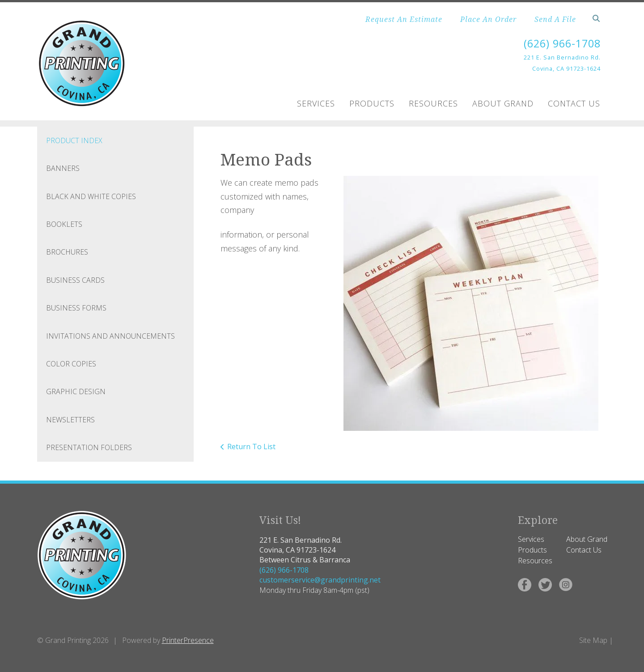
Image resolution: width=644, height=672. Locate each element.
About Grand (503, 103)
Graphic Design (76, 391)
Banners (63, 168)
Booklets (64, 224)
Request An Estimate (404, 19)
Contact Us (574, 103)
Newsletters (70, 419)
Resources (433, 103)
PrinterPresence (188, 640)
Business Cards (75, 280)
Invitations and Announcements (110, 336)
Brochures (67, 252)
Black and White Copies (91, 196)
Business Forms (76, 308)
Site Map (593, 640)
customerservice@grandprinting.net (320, 580)
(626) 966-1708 (560, 43)
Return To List (251, 447)
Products (372, 103)
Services (316, 103)
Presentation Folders (89, 447)
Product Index (74, 140)
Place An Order (488, 19)
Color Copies (71, 364)
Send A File (555, 19)
